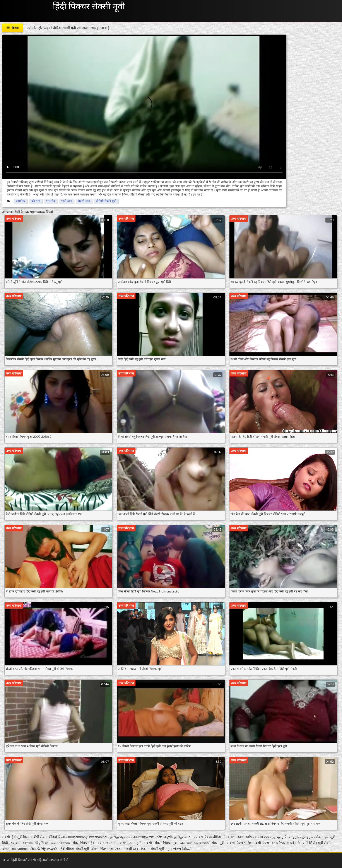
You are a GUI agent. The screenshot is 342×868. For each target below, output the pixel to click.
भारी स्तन (66, 201)
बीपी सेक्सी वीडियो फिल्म (50, 837)
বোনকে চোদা (107, 843)
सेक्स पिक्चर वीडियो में (211, 837)
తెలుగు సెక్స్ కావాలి (44, 849)
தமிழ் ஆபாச (121, 837)
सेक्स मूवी (218, 843)
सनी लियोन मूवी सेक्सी (317, 843)
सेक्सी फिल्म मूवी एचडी (107, 849)
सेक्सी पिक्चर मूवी (167, 843)
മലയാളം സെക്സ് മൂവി (152, 837)
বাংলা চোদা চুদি (130, 843)
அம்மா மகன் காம (195, 843)
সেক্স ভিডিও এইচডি (286, 843)
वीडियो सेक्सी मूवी (106, 201)
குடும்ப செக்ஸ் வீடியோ (30, 843)
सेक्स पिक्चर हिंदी (84, 843)
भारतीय (51, 201)
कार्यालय (21, 201)
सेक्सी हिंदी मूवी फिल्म (16, 837)
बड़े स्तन (36, 201)
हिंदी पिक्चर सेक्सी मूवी (89, 7)
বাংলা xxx (262, 837)
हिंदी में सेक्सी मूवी (153, 849)
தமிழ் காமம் (184, 837)
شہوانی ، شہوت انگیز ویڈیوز (293, 837)
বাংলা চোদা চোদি (240, 837)
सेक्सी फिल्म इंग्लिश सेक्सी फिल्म (248, 843)
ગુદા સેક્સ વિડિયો (180, 849)
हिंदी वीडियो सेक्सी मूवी (74, 849)
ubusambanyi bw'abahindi (88, 837)
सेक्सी (148, 843)
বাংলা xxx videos (15, 849)
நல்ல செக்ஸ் (61, 843)
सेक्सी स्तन (84, 201)
